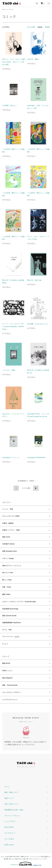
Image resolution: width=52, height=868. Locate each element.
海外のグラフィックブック (12, 566)
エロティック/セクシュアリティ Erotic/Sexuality (19, 602)
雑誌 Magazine (7, 678)
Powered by (26, 864)
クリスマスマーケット (10, 700)
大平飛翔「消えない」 (10, 106)
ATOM (11, 827)
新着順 (47, 27)
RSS (6, 827)
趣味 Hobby (6, 594)
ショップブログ (10, 821)
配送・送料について (11, 792)
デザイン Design (8, 558)
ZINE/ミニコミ (7, 671)
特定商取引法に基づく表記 (14, 810)
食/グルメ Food (8, 573)
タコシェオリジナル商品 (11, 516)
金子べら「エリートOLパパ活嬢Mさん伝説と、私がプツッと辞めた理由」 (13, 62)
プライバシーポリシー (12, 816)
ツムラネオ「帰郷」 (9, 370)
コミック (11, 9)
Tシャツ (5, 644)
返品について (9, 798)
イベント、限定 (8, 509)
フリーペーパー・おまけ (11, 637)
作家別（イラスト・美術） (12, 530)
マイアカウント (10, 833)
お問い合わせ (9, 845)
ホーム (4, 9)
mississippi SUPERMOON (36, 457)
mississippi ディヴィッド (11, 457)
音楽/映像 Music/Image (10, 609)
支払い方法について (11, 804)
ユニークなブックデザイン (12, 692)
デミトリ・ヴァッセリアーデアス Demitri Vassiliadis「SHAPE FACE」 (13, 327)
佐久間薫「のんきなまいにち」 (38, 324)
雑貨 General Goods (9, 616)
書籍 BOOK (6, 663)
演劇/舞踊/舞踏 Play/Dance (12, 623)
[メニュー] (49, 3)
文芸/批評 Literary (8, 544)
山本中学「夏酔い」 (34, 59)
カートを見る (9, 839)
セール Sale (7, 630)
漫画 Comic (6, 537)
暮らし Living (7, 580)
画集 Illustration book (9, 551)
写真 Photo (7, 587)
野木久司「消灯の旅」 (35, 280)
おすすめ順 (31, 27)
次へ (36, 488)
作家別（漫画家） (8, 523)
